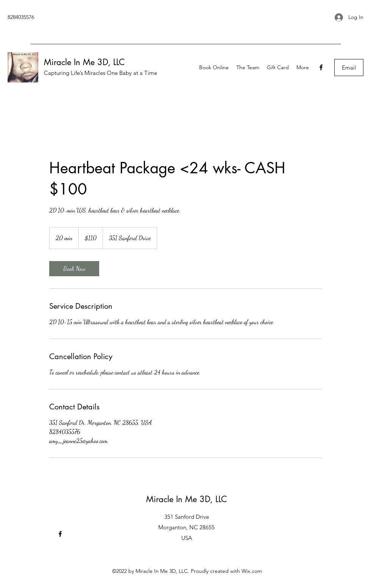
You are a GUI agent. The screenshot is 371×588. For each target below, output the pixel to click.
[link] (74, 269)
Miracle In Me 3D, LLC (84, 62)
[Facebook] (321, 67)
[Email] (349, 68)
